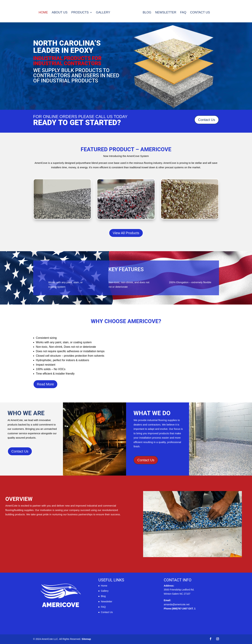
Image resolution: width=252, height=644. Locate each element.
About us (60, 13)
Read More (45, 384)
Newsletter (166, 13)
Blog (147, 13)
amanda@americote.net (177, 604)
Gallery (103, 13)
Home (43, 13)
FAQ (183, 13)
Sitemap (86, 639)
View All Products (126, 233)
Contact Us (200, 13)
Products (80, 13)
